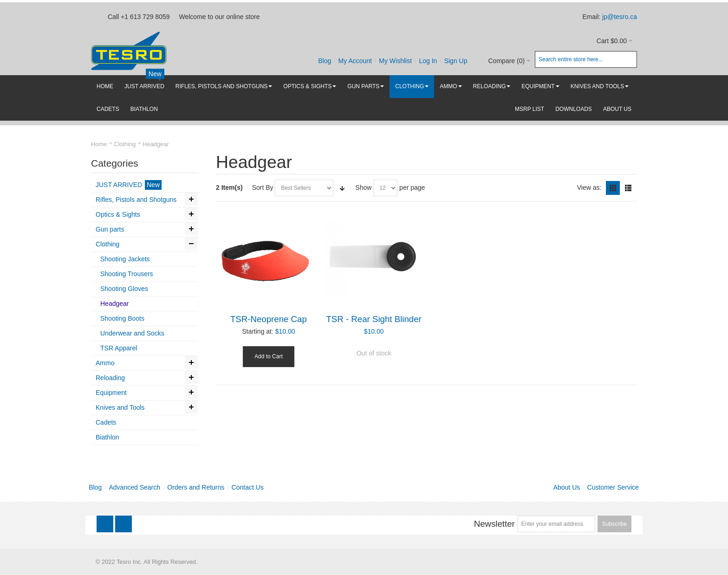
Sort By (263, 187)
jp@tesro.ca (620, 17)
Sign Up (456, 61)
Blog (325, 61)
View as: (589, 187)
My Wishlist (395, 61)
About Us (567, 487)
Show (363, 187)
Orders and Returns (196, 487)
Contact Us (248, 487)
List (628, 188)
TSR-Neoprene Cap (269, 319)
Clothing (125, 144)
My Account (355, 61)
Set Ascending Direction (342, 188)
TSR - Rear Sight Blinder (374, 319)
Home (99, 144)
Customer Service (613, 487)
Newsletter (494, 524)
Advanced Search (135, 487)
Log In (428, 61)
